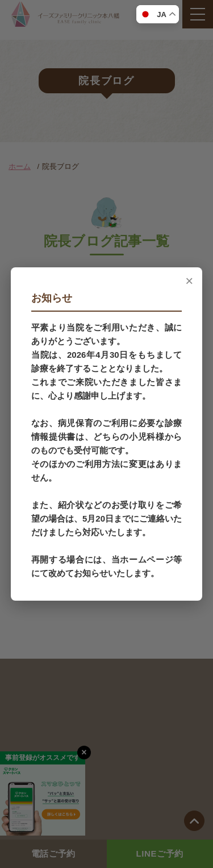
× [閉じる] (189, 281)
